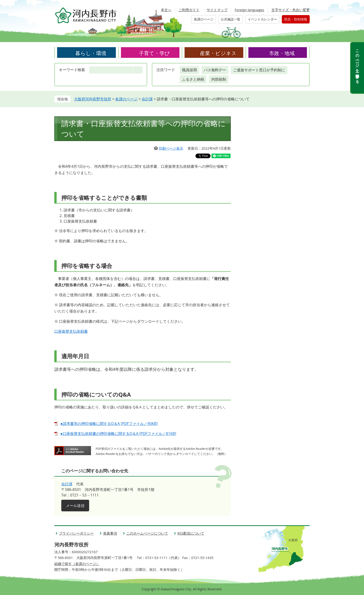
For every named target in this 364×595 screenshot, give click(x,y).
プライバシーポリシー (76, 533)
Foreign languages (249, 10)
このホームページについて (147, 533)
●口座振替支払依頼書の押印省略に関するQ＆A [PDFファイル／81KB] (118, 434)
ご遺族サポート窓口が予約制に (259, 70)
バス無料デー (215, 70)
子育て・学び (154, 53)
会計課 (147, 99)
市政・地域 (282, 53)
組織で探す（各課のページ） (77, 564)
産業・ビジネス (218, 53)
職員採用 (189, 70)
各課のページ (204, 19)
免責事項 (110, 533)
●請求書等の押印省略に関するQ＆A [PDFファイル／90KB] (109, 424)
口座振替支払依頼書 (71, 331)
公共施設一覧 (231, 19)
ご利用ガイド (189, 10)
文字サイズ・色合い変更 (291, 10)
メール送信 (75, 506)
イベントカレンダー (262, 19)
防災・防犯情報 (296, 19)
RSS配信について (191, 533)
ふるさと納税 (193, 79)
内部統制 (219, 79)
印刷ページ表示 (171, 148)
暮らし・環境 (91, 53)
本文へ (166, 10)
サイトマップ (217, 10)
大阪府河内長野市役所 (93, 99)
